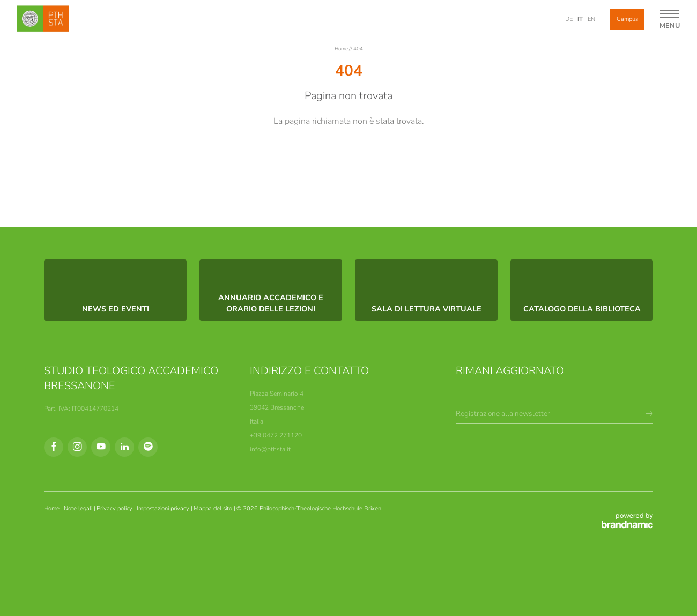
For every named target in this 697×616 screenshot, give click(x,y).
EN (591, 19)
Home (342, 49)
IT (580, 19)
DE (569, 19)
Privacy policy (115, 509)
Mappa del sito (214, 509)
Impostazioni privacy (164, 509)
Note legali (79, 509)
